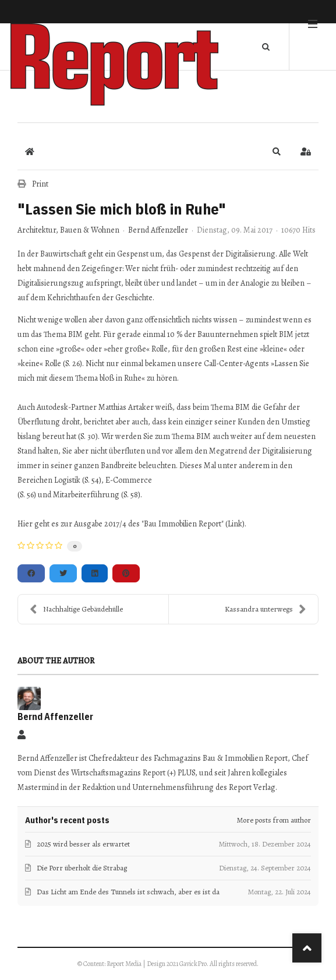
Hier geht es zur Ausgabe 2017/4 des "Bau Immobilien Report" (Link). (132, 524)
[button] (277, 152)
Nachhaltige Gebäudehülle (76, 609)
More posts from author (274, 820)
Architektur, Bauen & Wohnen (68, 230)
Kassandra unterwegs (266, 609)
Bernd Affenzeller (158, 230)
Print (40, 184)
